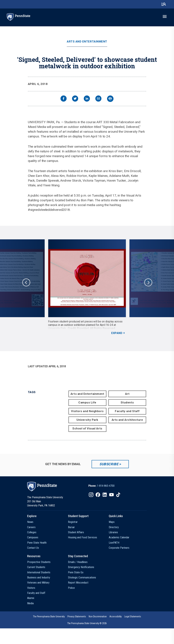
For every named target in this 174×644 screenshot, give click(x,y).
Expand (117, 333)
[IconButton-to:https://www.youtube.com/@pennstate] (111, 495)
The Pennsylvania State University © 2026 (87, 623)
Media (30, 603)
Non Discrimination (98, 616)
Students (127, 402)
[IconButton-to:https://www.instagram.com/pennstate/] (91, 495)
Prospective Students (39, 562)
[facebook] (64, 99)
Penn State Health (37, 543)
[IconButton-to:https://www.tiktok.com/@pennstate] (118, 495)
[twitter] (75, 99)
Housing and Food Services (82, 537)
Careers (31, 527)
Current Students (36, 567)
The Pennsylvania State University (49, 616)
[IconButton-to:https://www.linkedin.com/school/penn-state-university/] (105, 495)
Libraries (113, 532)
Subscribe (109, 464)
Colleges (32, 532)
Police (71, 588)
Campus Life (87, 402)
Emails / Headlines (78, 562)
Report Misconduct (78, 583)
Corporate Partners (119, 548)
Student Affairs (76, 532)
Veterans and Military (38, 583)
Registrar (73, 522)
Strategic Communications (82, 577)
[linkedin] (87, 99)
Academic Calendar (119, 537)
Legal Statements (133, 616)
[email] (98, 99)
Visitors (31, 588)
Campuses (33, 537)
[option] (87, 287)
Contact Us (33, 548)
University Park (87, 420)
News (30, 522)
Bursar (71, 527)
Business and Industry (39, 577)
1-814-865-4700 (106, 486)
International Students (39, 572)
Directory (114, 527)
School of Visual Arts (87, 428)
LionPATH (114, 543)
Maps (112, 522)
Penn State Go (76, 572)
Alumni (31, 598)
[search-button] (164, 4)
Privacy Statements (77, 616)
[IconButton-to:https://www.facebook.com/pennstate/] (98, 495)
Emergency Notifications (81, 567)
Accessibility (116, 616)
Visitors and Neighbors (87, 411)
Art (127, 394)
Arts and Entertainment (87, 42)
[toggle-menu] (165, 16)
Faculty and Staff (127, 411)
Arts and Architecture (127, 420)
